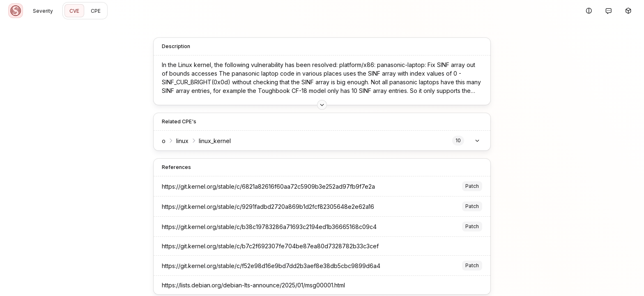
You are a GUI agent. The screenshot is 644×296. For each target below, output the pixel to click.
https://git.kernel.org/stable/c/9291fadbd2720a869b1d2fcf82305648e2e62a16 (268, 207)
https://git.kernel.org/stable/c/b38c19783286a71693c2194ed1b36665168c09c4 (269, 227)
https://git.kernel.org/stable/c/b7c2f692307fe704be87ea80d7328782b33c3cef (270, 246)
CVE (74, 11)
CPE (96, 11)
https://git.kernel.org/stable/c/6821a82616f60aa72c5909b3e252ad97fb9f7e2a (268, 186)
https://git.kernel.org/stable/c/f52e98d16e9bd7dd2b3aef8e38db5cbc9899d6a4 (271, 266)
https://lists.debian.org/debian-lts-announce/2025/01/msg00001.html (253, 285)
